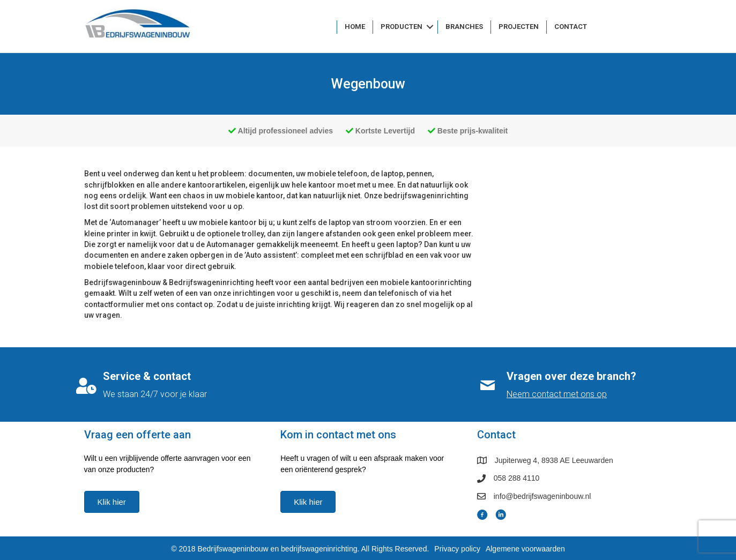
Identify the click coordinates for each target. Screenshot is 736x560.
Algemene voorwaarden (525, 549)
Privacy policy (457, 549)
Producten (402, 27)
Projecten (519, 27)
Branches (464, 27)
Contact (571, 27)
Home (355, 27)
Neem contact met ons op (557, 394)
